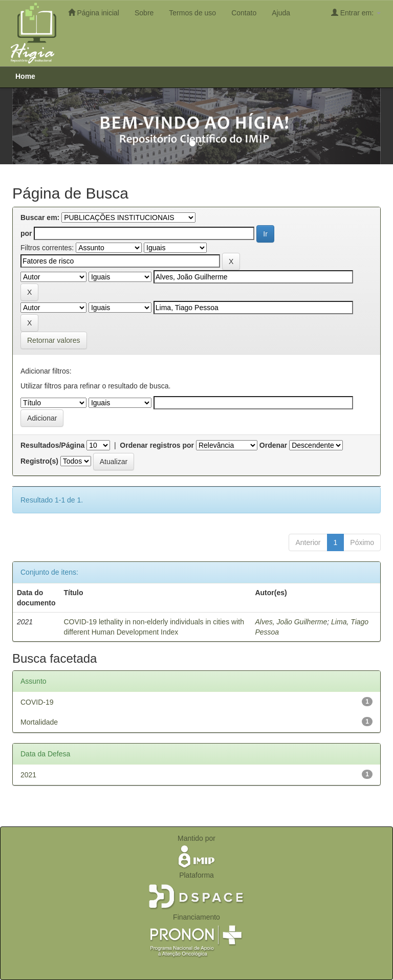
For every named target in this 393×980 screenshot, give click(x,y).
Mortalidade (39, 722)
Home (25, 76)
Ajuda (281, 13)
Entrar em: (356, 13)
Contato (244, 13)
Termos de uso (192, 13)
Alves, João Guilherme (291, 622)
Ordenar (273, 445)
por (26, 233)
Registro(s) (39, 461)
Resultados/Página (52, 445)
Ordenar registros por (157, 445)
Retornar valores (54, 340)
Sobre (144, 13)
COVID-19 (37, 702)
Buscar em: (40, 217)
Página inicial (94, 13)
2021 (28, 775)
